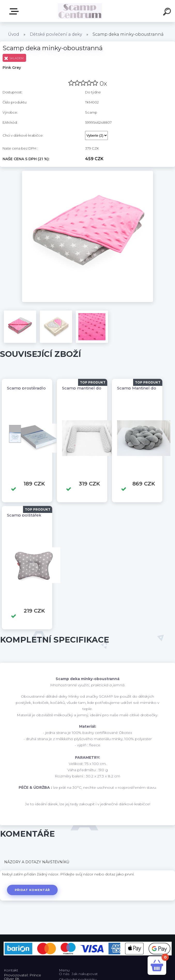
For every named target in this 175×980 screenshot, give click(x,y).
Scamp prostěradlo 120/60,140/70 (40, 388)
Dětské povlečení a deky (56, 34)
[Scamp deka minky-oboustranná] (88, 173)
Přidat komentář (33, 890)
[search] (168, 12)
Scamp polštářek (24, 515)
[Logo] (80, 11)
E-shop (15, 11)
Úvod (14, 34)
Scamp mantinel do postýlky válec (96, 388)
